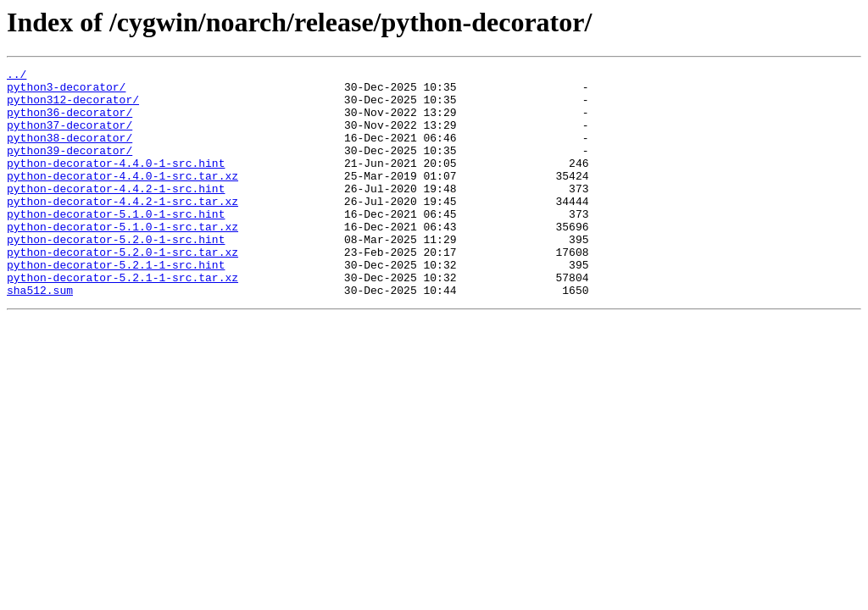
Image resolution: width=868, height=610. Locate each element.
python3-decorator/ (66, 91)
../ (17, 76)
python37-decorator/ (70, 137)
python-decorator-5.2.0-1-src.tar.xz (122, 290)
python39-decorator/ (70, 168)
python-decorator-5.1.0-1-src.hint (116, 244)
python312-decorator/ (73, 107)
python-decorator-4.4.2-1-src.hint (116, 213)
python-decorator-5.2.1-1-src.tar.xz (122, 320)
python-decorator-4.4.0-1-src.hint (116, 183)
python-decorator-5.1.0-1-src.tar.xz (122, 259)
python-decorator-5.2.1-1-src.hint (116, 305)
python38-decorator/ (70, 152)
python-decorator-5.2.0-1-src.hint (116, 274)
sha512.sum (40, 335)
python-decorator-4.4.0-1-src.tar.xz (122, 198)
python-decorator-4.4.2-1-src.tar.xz (122, 229)
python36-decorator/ (70, 122)
